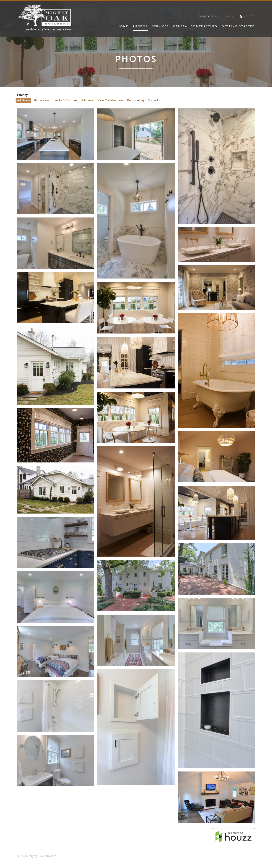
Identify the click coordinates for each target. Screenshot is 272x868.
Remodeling (135, 100)
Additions (23, 100)
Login (229, 16)
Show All (154, 100)
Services (160, 26)
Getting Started (238, 26)
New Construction (110, 100)
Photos (140, 26)
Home (123, 26)
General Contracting (195, 26)
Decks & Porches (65, 100)
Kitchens (87, 100)
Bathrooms (42, 100)
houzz (248, 16)
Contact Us (209, 16)
